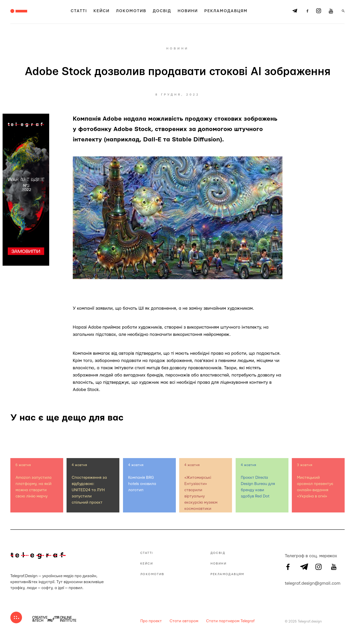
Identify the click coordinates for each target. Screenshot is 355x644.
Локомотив (131, 11)
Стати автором (184, 621)
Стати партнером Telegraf (230, 621)
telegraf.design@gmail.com (288, 583)
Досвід (162, 11)
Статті (79, 11)
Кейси (102, 11)
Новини (188, 11)
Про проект (151, 621)
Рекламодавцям (226, 11)
